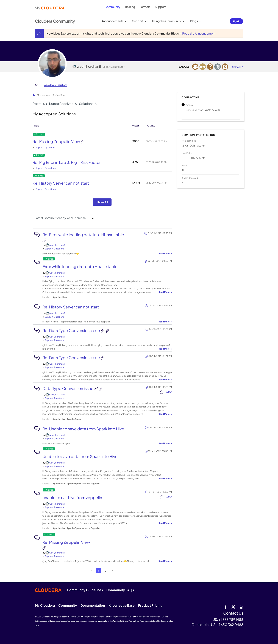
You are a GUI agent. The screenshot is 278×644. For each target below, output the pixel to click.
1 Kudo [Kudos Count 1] (168, 392)
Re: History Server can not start (61, 183)
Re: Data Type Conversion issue (72, 330)
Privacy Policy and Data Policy (102, 617)
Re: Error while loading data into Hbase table (83, 235)
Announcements (112, 21)
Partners (145, 7)
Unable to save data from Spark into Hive (80, 456)
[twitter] (233, 607)
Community (112, 7)
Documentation (93, 605)
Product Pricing (150, 605)
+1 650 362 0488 (230, 625)
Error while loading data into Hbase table (80, 266)
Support (160, 7)
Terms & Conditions (78, 617)
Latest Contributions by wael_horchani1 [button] (61, 218)
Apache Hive (59, 419)
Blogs (194, 21)
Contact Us (233, 613)
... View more (165, 254)
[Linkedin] (242, 607)
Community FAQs (120, 590)
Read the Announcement (199, 33)
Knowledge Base (122, 605)
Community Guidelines (85, 590)
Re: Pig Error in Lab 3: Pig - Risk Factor (67, 162)
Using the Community (167, 21)
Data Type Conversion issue (68, 388)
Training (130, 7)
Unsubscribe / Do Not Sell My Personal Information (138, 617)
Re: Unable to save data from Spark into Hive (83, 429)
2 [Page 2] (105, 570)
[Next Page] (112, 570)
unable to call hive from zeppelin (72, 497)
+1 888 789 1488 (231, 619)
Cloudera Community (55, 21)
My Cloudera (45, 605)
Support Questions (46, 147)
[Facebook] (225, 607)
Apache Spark (74, 419)
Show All (102, 202)
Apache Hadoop (50, 621)
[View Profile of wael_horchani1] (57, 245)
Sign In (236, 21)
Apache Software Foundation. (126, 621)
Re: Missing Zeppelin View (57, 141)
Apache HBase (60, 297)
